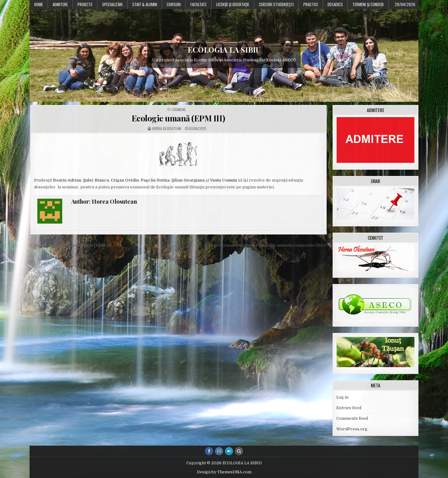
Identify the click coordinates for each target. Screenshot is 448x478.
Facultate (198, 4)
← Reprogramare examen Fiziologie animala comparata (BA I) (265, 245)
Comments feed (352, 418)
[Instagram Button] (219, 451)
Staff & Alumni (145, 4)
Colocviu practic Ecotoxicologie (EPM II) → (73, 245)
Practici (311, 4)
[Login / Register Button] (229, 451)
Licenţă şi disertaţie (233, 4)
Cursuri (174, 4)
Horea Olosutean (167, 129)
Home (39, 4)
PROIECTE (85, 4)
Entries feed (349, 408)
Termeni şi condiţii (368, 4)
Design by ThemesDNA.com (224, 472)
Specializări (112, 4)
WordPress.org (352, 429)
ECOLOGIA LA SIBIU (224, 50)
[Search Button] (239, 451)
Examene (179, 110)
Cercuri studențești (276, 4)
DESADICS (335, 4)
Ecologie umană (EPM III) (178, 118)
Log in (342, 397)
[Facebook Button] (209, 451)
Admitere (60, 4)
